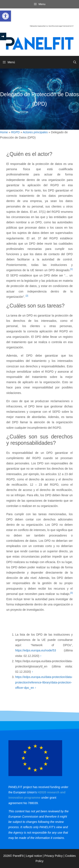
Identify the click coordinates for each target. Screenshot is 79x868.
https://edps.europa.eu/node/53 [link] (36, 650)
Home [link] (4, 132)
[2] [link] (27, 296)
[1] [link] (71, 269)
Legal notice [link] (34, 856)
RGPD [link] (15, 132)
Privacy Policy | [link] (55, 856)
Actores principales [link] (35, 132)
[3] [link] (71, 593)
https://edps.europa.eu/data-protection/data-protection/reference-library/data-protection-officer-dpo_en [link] (44, 682)
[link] (5, 16)
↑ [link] (41, 656)
